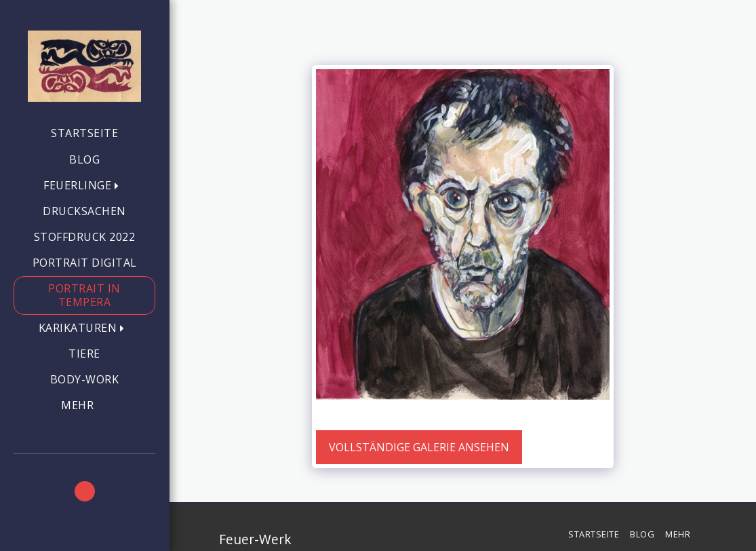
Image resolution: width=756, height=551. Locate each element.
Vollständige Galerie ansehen (419, 447)
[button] (84, 186)
